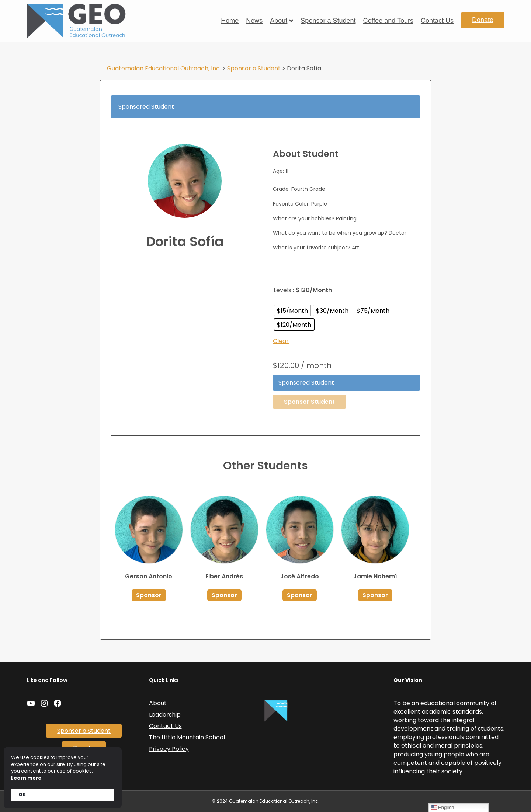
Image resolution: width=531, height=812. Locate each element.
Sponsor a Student (328, 21)
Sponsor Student (309, 402)
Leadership (165, 715)
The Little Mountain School (187, 737)
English (442, 808)
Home (230, 21)
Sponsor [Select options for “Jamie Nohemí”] (375, 595)
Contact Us (437, 21)
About (279, 21)
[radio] (292, 311)
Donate (483, 20)
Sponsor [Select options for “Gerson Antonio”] (149, 595)
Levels (282, 290)
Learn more (26, 778)
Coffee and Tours (388, 21)
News (254, 21)
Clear (281, 341)
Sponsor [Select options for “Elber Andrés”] (224, 595)
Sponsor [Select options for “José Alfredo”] (300, 595)
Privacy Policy (169, 749)
